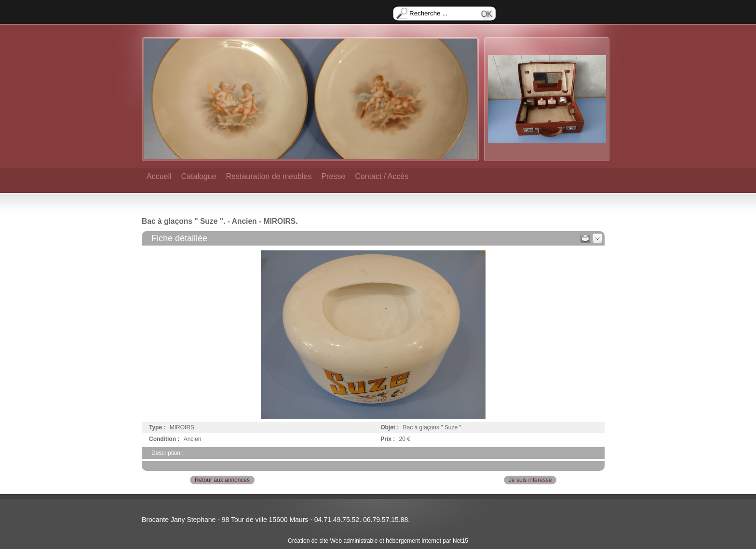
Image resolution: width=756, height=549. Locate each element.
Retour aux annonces (222, 480)
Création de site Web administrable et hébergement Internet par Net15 (378, 541)
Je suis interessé (530, 480)
